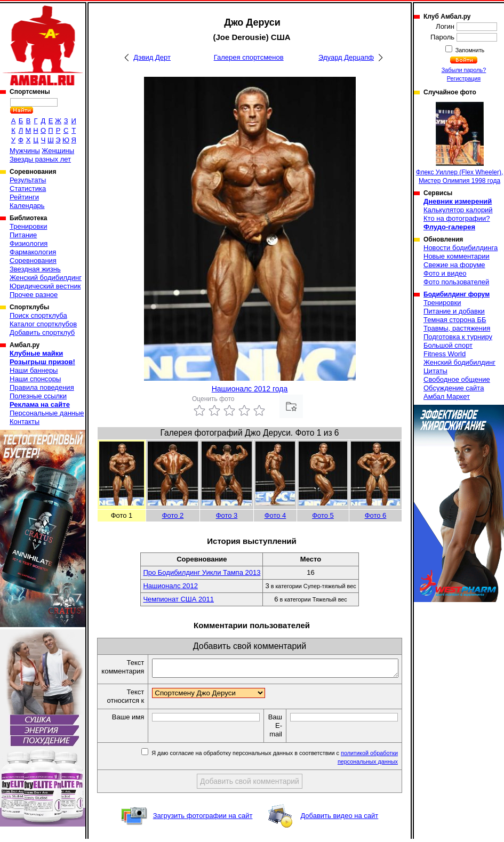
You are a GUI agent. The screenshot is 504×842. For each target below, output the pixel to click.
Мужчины (25, 151)
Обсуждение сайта (454, 388)
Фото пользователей (456, 282)
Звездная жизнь (35, 269)
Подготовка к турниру (458, 337)
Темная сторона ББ (455, 320)
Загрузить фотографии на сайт (203, 819)
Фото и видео (445, 273)
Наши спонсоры (35, 379)
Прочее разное (34, 295)
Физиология (29, 243)
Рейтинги (24, 197)
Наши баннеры (34, 370)
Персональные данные (47, 413)
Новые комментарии (457, 256)
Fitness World (445, 354)
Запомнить (469, 50)
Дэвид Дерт (152, 57)
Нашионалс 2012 (170, 586)
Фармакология (33, 252)
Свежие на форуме (454, 265)
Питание (23, 235)
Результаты (28, 180)
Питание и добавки (454, 311)
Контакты (25, 422)
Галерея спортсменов (249, 57)
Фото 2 (173, 515)
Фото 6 (376, 515)
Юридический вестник (45, 286)
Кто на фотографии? (457, 218)
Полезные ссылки (38, 396)
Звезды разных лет (40, 159)
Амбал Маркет (447, 396)
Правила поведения (42, 387)
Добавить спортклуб (42, 332)
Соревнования (33, 260)
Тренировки (28, 226)
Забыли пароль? (464, 70)
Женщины (58, 151)
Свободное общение (457, 379)
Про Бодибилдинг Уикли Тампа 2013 (202, 572)
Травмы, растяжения (457, 328)
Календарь (27, 206)
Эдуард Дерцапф (346, 57)
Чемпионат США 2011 (178, 599)
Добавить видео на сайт (339, 819)
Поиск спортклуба (38, 315)
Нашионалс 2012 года (250, 389)
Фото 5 (323, 515)
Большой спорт (448, 345)
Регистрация (464, 78)
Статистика (28, 189)
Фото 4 (275, 515)
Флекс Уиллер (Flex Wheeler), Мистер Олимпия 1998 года (460, 143)
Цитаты (435, 371)
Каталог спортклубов (43, 324)
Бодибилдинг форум (457, 294)
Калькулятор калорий (458, 210)
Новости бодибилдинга (461, 248)
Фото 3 (227, 515)
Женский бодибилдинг (46, 278)
